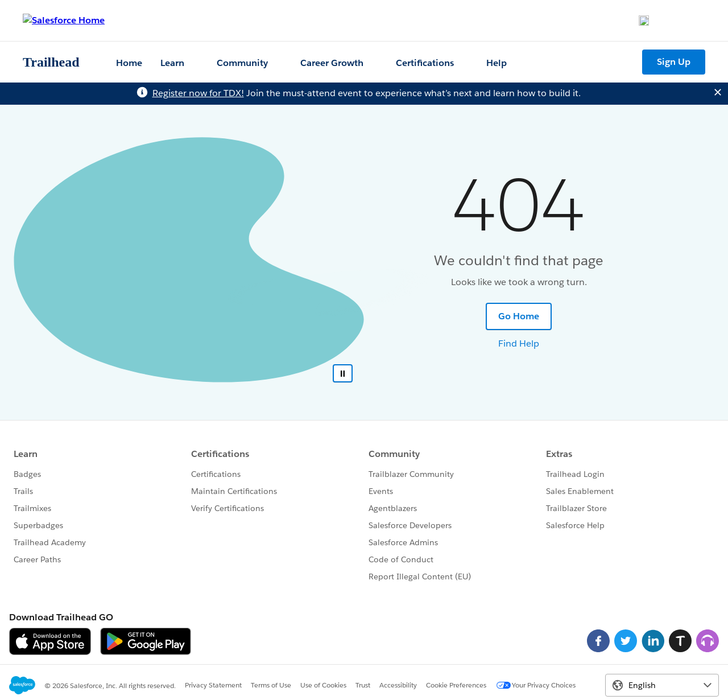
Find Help (519, 343)
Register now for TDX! (198, 93)
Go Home (519, 316)
